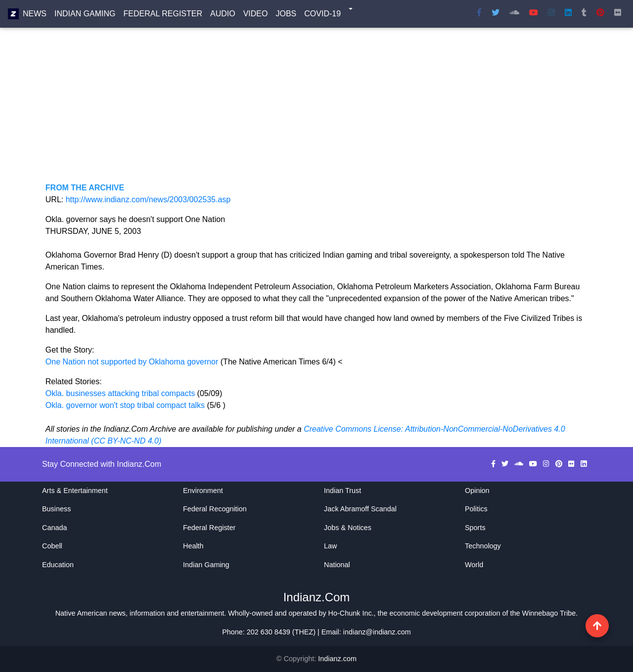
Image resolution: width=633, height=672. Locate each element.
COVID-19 (322, 16)
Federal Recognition (215, 509)
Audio (223, 16)
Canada (54, 528)
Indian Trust (342, 491)
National (337, 565)
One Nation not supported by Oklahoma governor (133, 362)
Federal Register (163, 16)
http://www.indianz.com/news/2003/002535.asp (148, 200)
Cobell (52, 546)
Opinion (477, 491)
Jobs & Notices (348, 528)
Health (193, 546)
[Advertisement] (316, 113)
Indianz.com (337, 659)
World (474, 565)
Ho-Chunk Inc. (351, 613)
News (35, 16)
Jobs (286, 16)
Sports (475, 528)
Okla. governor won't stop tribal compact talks (126, 405)
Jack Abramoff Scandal (360, 509)
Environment (203, 491)
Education (58, 565)
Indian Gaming (85, 16)
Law (330, 546)
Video (256, 16)
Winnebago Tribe (549, 613)
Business (56, 509)
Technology (483, 546)
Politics (476, 509)
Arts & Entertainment (75, 491)
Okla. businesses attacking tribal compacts (120, 393)
